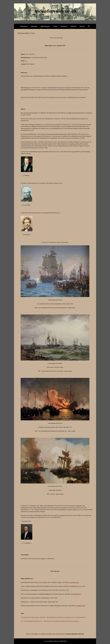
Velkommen (24, 26)
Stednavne (64, 26)
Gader (55, 26)
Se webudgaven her (74, 582)
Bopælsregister (45, 26)
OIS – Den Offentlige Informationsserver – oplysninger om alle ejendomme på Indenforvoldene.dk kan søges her (50, 621)
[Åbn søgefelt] (89, 26)
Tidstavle (73, 26)
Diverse (82, 26)
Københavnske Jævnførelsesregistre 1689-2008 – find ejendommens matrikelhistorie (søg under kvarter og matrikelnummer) (53, 617)
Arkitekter (34, 26)
